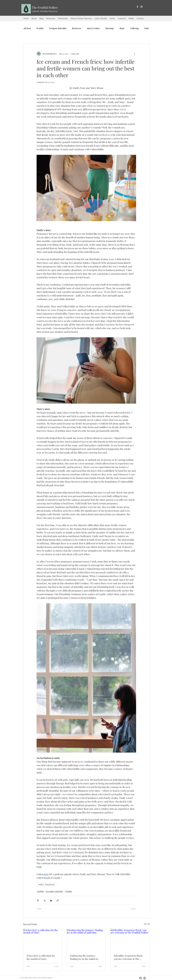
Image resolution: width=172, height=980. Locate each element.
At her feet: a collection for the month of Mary (41, 957)
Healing (69, 891)
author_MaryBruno (46, 884)
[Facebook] (137, 7)
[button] (34, 18)
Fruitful (40, 891)
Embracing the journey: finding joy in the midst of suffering (84, 957)
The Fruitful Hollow (45, 7)
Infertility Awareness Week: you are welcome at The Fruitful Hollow (128, 957)
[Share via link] (58, 900)
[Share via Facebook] (38, 900)
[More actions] (134, 54)
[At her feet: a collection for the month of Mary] (43, 940)
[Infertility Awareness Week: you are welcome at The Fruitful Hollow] (130, 940)
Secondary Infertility (55, 891)
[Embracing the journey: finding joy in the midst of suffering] (86, 940)
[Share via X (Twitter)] (44, 900)
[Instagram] (141, 7)
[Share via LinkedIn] (51, 900)
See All (147, 924)
